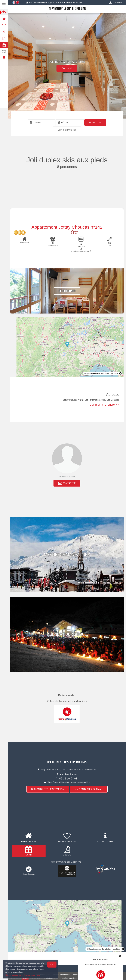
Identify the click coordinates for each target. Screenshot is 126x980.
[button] (67, 130)
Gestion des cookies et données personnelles (23, 975)
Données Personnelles (61, 975)
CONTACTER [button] (67, 483)
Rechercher (95, 122)
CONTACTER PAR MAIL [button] (89, 789)
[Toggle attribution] (120, 373)
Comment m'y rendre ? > (104, 405)
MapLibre (114, 373)
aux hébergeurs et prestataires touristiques (61, 978)
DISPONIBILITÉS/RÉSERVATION (48, 789)
